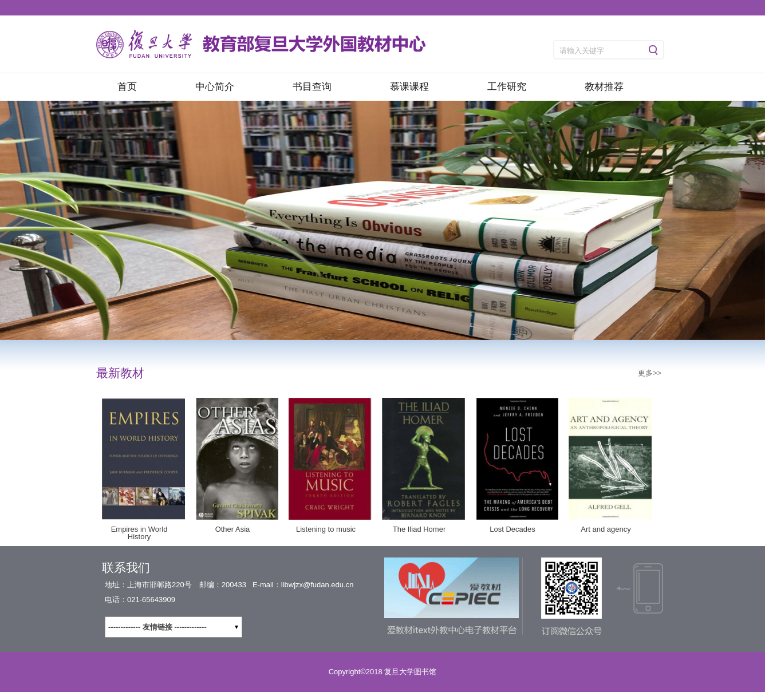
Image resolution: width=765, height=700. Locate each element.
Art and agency (606, 529)
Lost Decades (512, 529)
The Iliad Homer (419, 529)
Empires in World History (139, 533)
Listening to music (326, 529)
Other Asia (233, 529)
